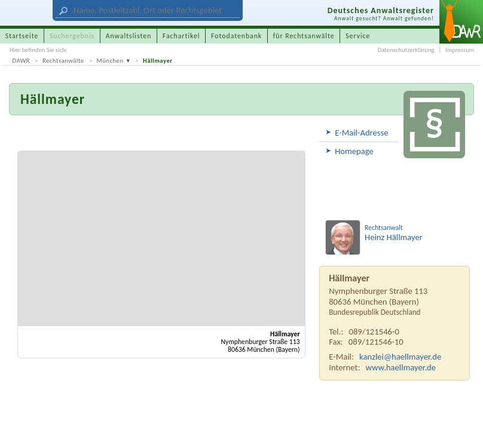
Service (358, 36)
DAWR (22, 61)
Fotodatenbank (236, 36)
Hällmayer (158, 61)
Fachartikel (181, 36)
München (110, 61)
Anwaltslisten (129, 36)
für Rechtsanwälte (304, 36)
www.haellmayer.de (401, 367)
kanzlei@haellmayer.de (400, 357)
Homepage (354, 151)
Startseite (22, 36)
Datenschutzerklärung (406, 50)
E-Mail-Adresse (361, 133)
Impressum (460, 50)
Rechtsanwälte (63, 61)
